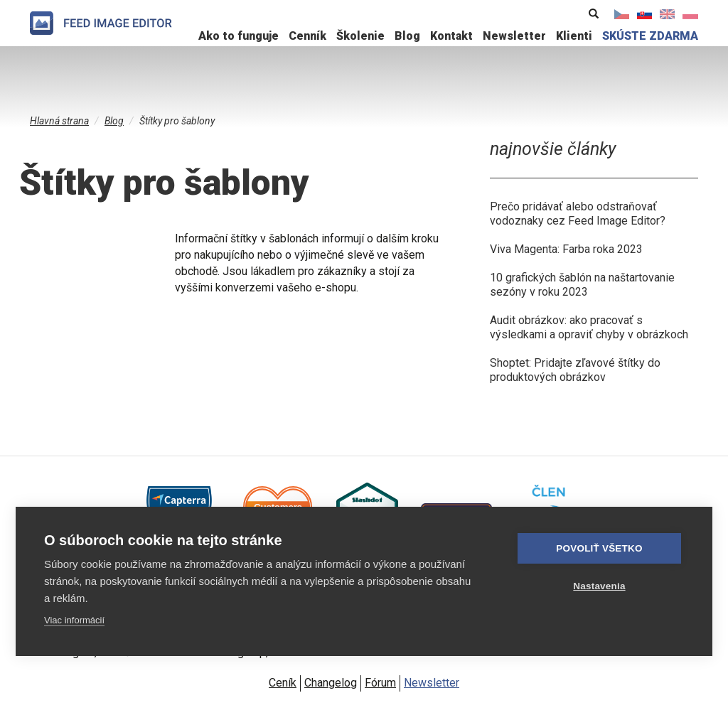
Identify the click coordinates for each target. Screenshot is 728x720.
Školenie (360, 36)
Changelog (331, 683)
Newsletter (514, 36)
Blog (407, 36)
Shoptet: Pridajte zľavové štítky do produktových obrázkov (575, 370)
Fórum (380, 683)
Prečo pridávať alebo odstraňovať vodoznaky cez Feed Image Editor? (578, 214)
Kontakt (451, 36)
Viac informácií (74, 620)
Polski (690, 14)
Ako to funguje (239, 36)
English (668, 14)
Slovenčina (645, 14)
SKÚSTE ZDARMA (650, 36)
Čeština (622, 14)
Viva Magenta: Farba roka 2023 (566, 249)
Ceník (283, 683)
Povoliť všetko (599, 548)
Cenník (307, 36)
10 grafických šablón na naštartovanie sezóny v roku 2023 (582, 285)
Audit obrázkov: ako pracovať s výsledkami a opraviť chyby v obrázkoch (589, 327)
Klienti (574, 36)
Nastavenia (599, 586)
